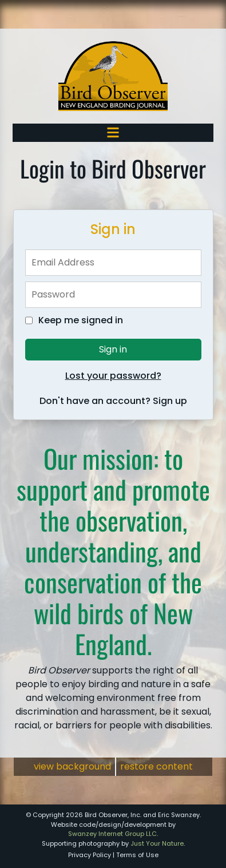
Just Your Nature (157, 843)
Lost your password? (113, 376)
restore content (156, 766)
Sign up (170, 401)
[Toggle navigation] (113, 132)
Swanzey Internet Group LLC (112, 834)
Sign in (113, 349)
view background (72, 766)
